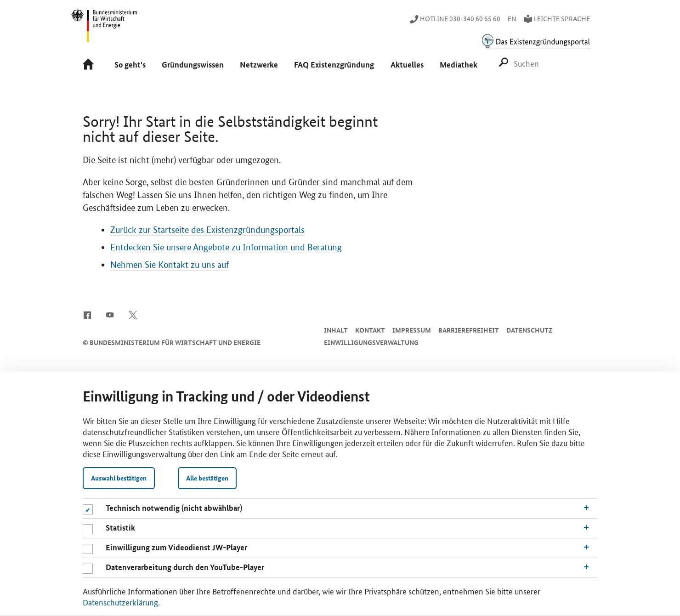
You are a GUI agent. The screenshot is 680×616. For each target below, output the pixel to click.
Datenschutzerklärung (120, 602)
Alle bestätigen (207, 478)
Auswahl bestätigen (119, 478)
